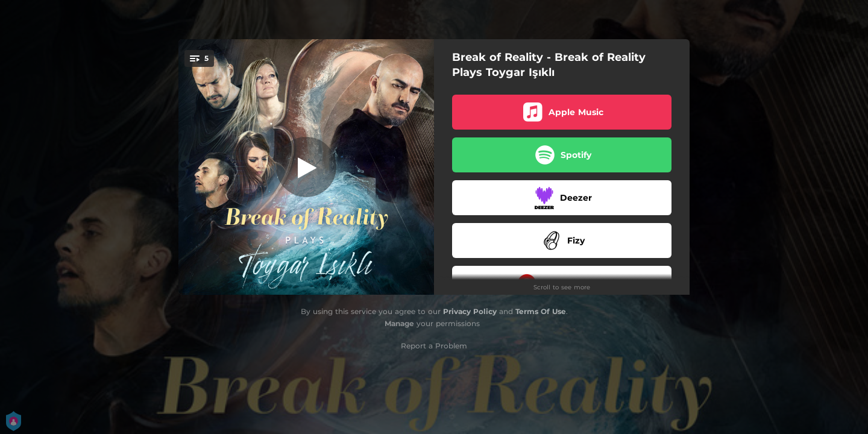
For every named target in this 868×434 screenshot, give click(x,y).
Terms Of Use (541, 311)
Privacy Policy (470, 311)
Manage (399, 323)
